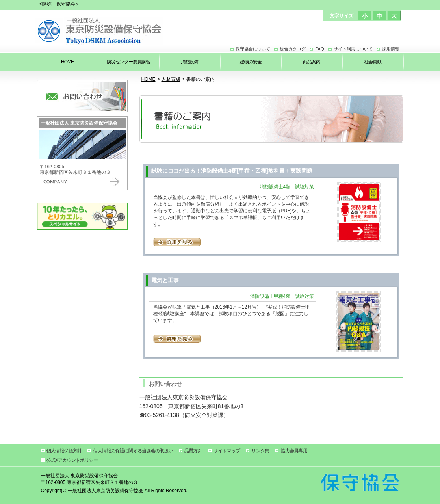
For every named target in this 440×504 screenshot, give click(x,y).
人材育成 (171, 79)
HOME (149, 79)
